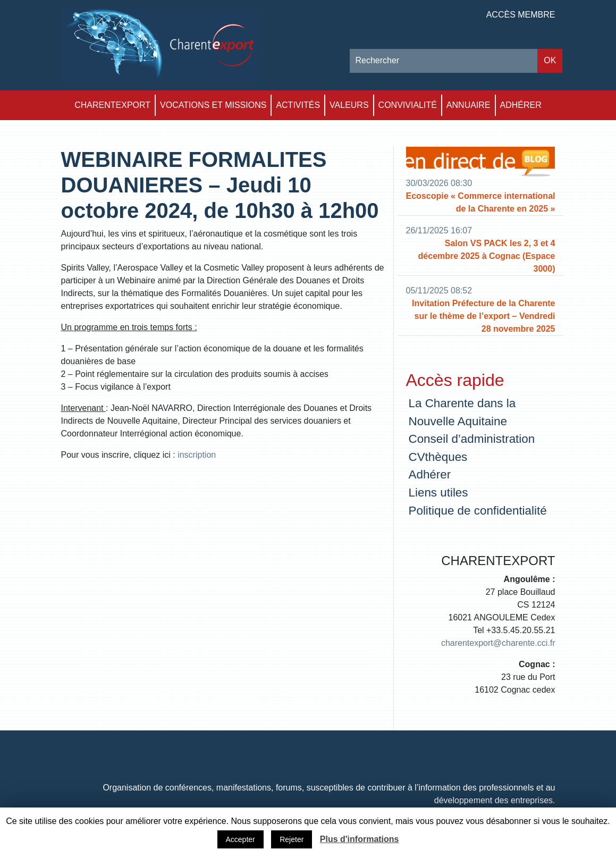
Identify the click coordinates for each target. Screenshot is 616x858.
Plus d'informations (360, 839)
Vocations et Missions (213, 105)
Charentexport (112, 105)
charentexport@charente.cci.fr (498, 643)
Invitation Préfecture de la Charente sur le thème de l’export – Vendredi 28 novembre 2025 (483, 316)
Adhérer (521, 105)
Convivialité (408, 105)
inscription (197, 455)
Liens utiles (438, 493)
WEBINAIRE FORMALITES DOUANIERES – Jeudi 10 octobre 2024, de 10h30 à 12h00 (220, 185)
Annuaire (469, 105)
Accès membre (521, 15)
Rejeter (292, 839)
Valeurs (349, 105)
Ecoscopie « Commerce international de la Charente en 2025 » (481, 202)
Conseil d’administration (472, 439)
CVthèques (438, 457)
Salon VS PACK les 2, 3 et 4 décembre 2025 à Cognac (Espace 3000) (487, 256)
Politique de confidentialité (478, 511)
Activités (298, 105)
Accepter (241, 839)
